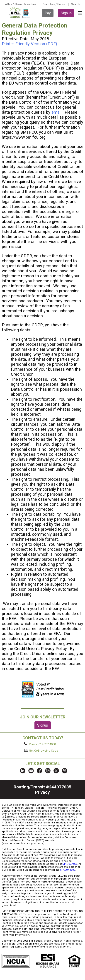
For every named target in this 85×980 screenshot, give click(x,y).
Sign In (66, 13)
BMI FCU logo (20, 13)
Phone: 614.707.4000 (40, 744)
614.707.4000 (70, 864)
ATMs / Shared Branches (21, 4)
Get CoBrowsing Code (41, 750)
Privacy (42, 792)
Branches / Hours (54, 4)
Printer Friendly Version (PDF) (29, 44)
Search (76, 4)
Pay (48, 13)
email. (57, 112)
